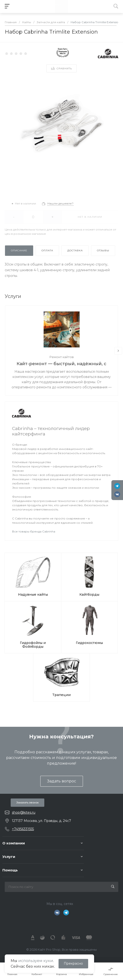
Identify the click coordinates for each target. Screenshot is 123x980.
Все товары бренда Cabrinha (34, 531)
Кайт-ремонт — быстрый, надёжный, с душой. (61, 364)
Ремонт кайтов (62, 357)
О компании (14, 843)
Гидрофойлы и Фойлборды (33, 645)
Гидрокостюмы (89, 643)
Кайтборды (89, 594)
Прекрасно (73, 963)
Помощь (10, 870)
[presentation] (118, 351)
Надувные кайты (33, 594)
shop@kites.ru (24, 812)
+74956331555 (23, 829)
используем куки (36, 961)
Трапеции (61, 695)
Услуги (9, 857)
